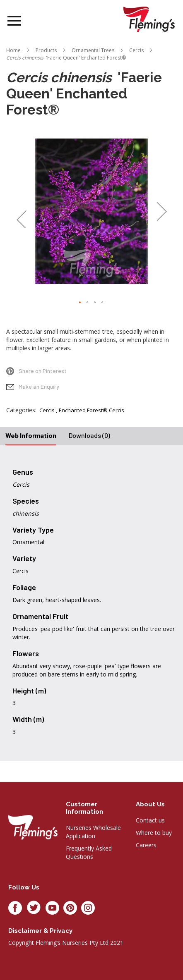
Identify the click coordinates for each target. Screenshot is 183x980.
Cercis (47, 410)
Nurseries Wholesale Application (93, 832)
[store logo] (149, 19)
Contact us (150, 820)
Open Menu (14, 21)
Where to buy (154, 833)
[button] (21, 211)
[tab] (31, 436)
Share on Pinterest (43, 371)
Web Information (31, 435)
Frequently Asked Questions (89, 852)
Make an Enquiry (39, 386)
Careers (146, 845)
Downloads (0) (89, 435)
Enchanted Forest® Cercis (91, 410)
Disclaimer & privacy (40, 931)
